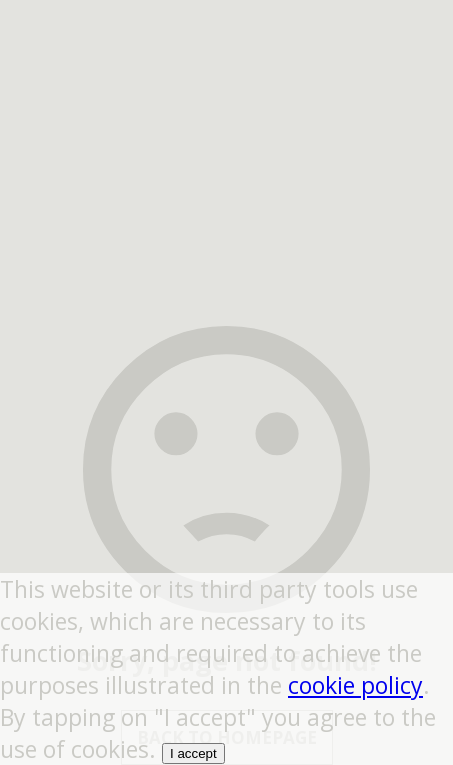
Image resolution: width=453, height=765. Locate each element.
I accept (193, 753)
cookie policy (355, 685)
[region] (227, 125)
